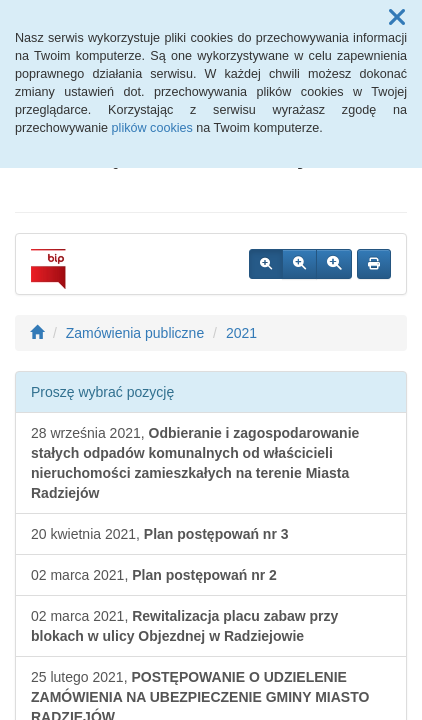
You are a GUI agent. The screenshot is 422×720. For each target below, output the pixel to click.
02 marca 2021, (154, 575)
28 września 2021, (195, 463)
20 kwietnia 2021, (160, 534)
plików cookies (152, 128)
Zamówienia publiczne (135, 333)
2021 (241, 333)
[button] (397, 18)
